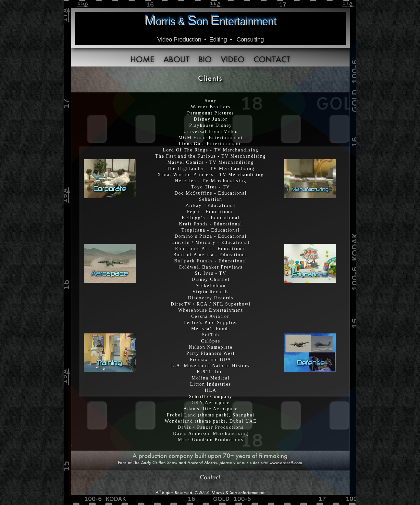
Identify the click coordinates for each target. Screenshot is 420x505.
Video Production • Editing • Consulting (211, 39)
